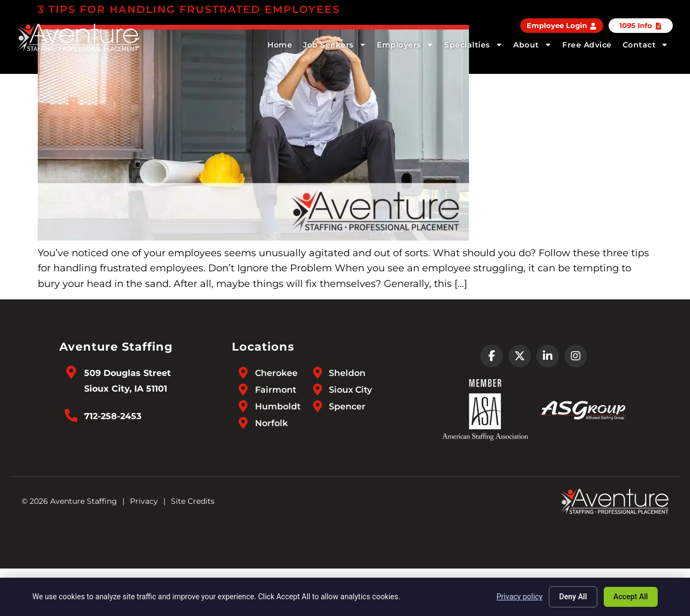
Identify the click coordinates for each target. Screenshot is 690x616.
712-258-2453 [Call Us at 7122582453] (113, 416)
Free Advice (587, 45)
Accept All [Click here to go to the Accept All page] (631, 597)
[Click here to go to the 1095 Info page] (641, 26)
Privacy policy (519, 597)
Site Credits (193, 501)
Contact (646, 45)
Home (280, 45)
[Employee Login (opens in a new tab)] (562, 26)
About (532, 45)
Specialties (473, 45)
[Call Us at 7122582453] (71, 415)
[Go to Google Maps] (71, 372)
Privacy (144, 501)
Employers (405, 45)
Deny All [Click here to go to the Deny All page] (573, 597)
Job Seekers (334, 45)
